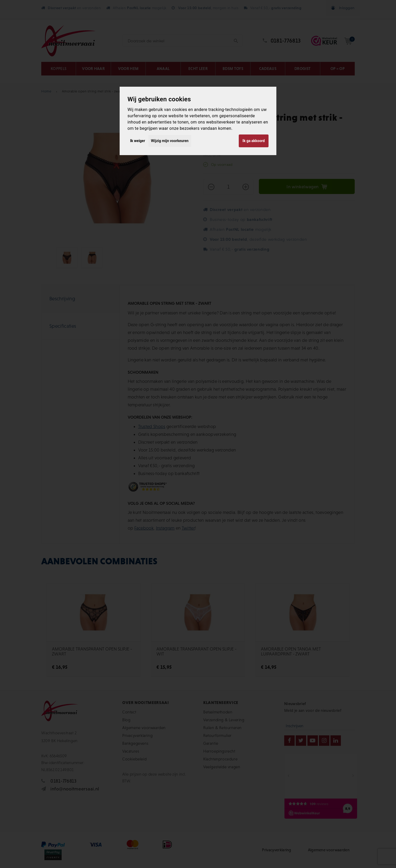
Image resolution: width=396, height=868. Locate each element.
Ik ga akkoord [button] (254, 141)
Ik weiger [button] (138, 141)
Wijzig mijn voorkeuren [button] (170, 141)
